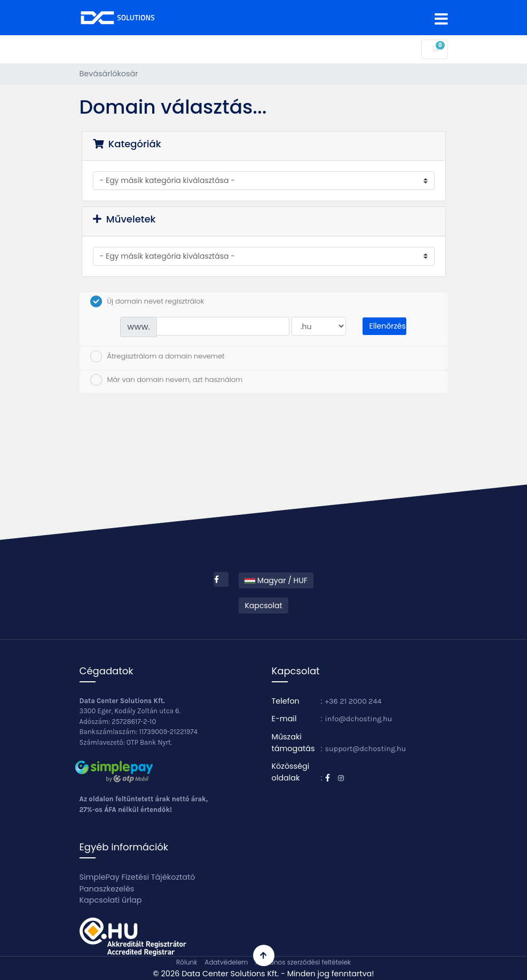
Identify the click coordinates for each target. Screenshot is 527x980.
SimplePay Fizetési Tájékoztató (137, 877)
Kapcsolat (263, 605)
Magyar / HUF (276, 580)
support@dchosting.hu (366, 749)
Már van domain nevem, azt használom (167, 380)
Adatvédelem (226, 962)
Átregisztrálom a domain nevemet (158, 356)
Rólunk (187, 962)
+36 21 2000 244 (353, 701)
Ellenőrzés (387, 326)
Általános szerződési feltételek (303, 962)
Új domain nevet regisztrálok (147, 301)
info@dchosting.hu (359, 719)
